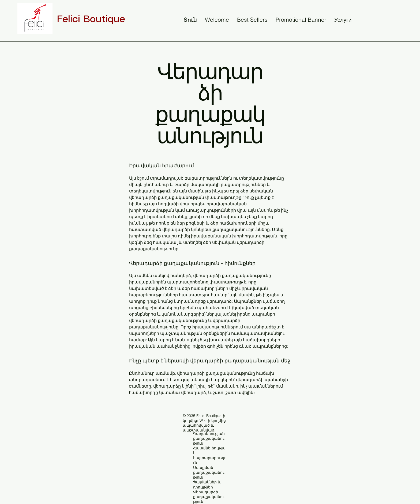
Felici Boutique (91, 19)
